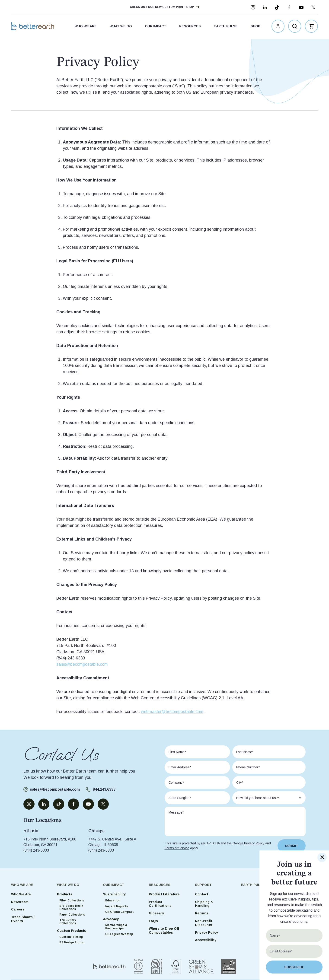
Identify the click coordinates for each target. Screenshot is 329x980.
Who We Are (86, 27)
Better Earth (35, 27)
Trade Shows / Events (23, 919)
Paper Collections (72, 915)
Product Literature (164, 894)
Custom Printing (71, 937)
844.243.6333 (104, 789)
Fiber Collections (72, 900)
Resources (190, 27)
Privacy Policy (254, 843)
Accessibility (206, 940)
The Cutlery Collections (68, 922)
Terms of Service (177, 848)
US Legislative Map (119, 934)
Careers (18, 909)
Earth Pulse (226, 27)
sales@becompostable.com (82, 664)
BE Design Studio (72, 942)
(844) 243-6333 (36, 850)
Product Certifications (160, 904)
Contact (202, 894)
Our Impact (156, 27)
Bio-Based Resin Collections (71, 907)
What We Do (121, 27)
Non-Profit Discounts (204, 923)
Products (65, 894)
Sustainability (114, 894)
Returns (202, 913)
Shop (256, 27)
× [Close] (322, 857)
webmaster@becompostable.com (172, 712)
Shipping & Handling (204, 904)
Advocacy (111, 919)
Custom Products (72, 931)
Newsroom (20, 902)
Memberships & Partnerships (116, 927)
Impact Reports (117, 906)
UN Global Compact (120, 912)
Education (113, 900)
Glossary (156, 913)
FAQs (153, 921)
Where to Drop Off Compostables (164, 931)
